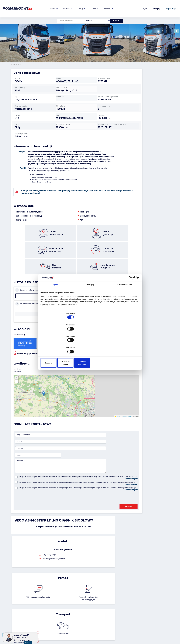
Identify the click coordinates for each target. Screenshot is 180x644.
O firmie (95, 605)
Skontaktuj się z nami (100, 622)
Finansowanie (70, 605)
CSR (93, 611)
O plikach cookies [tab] (124, 304)
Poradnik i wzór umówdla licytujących (102, 493)
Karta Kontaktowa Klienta (39, 194)
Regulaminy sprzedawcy (26, 338)
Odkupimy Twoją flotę (46, 605)
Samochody (16, 605)
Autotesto (69, 628)
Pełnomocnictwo (36, 187)
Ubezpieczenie (70, 611)
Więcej (28, 642)
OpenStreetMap (101, 383)
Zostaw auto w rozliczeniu (48, 608)
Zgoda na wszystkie (123, 346)
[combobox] (96, 12)
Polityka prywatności (100, 635)
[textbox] (96, 12)
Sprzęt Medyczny (18, 620)
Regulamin (96, 631)
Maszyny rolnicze (18, 617)
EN (146, 4)
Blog (93, 608)
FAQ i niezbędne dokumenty (78, 493)
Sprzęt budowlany (18, 623)
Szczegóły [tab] (90, 304)
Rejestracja (96, 625)
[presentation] (33, 448)
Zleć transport (144, 492)
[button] (178, 31)
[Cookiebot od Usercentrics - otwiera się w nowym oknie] (129, 297)
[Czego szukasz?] (69, 12)
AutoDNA (68, 625)
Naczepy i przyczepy (19, 608)
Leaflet (91, 383)
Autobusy (15, 611)
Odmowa (57, 346)
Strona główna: (16, 64)
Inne (13, 629)
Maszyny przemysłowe (20, 614)
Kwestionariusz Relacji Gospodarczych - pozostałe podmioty (52, 192)
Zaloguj (157, 4)
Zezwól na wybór (90, 346)
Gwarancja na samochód (75, 608)
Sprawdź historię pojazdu (29, 303)
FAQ (93, 628)
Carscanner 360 (71, 622)
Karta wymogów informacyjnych (41, 189)
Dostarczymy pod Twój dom (74, 618)
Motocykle (15, 626)
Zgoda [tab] (56, 304)
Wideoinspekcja (71, 614)
